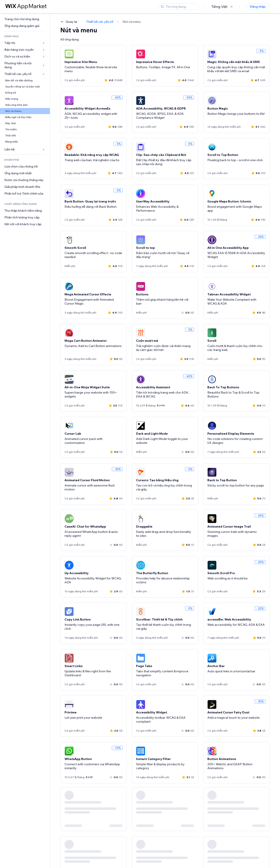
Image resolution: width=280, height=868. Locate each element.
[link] (25, 19)
